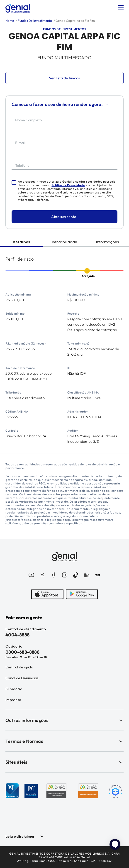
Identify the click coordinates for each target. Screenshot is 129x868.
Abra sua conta (64, 217)
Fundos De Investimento (34, 21)
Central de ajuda (19, 667)
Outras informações (64, 720)
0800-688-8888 (22, 652)
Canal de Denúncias (22, 678)
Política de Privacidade (68, 185)
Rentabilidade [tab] (65, 242)
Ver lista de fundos (64, 78)
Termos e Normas (64, 741)
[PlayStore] (82, 595)
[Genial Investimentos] (18, 8)
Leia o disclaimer (20, 836)
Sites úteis (64, 762)
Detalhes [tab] (21, 242)
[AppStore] (47, 595)
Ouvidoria (14, 689)
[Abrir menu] (121, 8)
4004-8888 (18, 635)
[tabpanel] (64, 350)
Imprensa (13, 700)
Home (10, 21)
